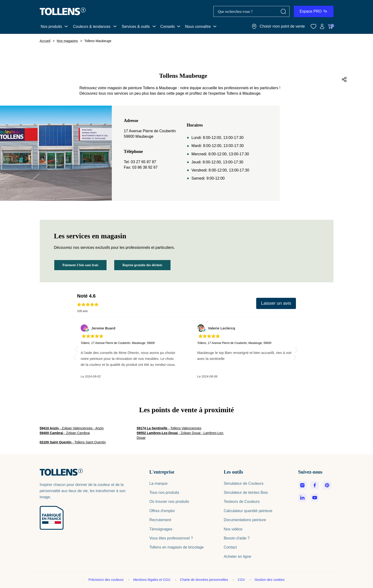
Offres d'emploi (162, 511)
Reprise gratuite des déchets (142, 265)
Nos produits (51, 27)
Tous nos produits (164, 492)
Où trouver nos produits (169, 502)
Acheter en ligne (237, 556)
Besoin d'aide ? (237, 538)
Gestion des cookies (270, 580)
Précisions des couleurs (107, 580)
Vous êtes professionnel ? (171, 538)
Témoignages (161, 529)
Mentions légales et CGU (152, 580)
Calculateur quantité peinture (248, 511)
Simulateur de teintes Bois (246, 492)
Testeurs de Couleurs (242, 502)
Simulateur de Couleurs (243, 483)
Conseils (168, 27)
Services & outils (136, 27)
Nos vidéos (233, 529)
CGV (242, 580)
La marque (159, 483)
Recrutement (160, 520)
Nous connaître (198, 27)
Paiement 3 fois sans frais (81, 265)
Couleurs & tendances (92, 27)
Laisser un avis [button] (276, 303)
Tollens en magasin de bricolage (177, 547)
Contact (230, 547)
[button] (297, 350)
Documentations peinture (245, 520)
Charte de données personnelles (204, 580)
